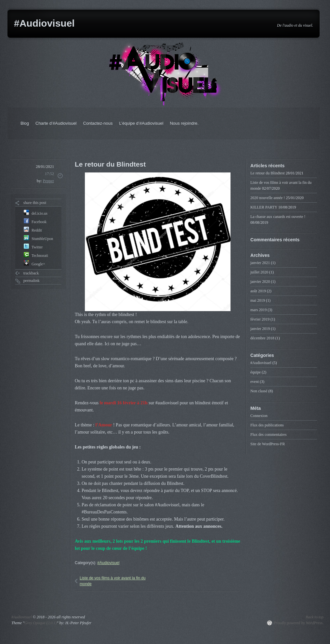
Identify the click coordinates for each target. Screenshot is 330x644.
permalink (32, 281)
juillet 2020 (259, 272)
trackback (31, 273)
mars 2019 (258, 310)
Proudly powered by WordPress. (298, 623)
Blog (25, 123)
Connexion (259, 416)
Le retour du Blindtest (268, 173)
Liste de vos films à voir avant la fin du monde (113, 581)
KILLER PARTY (264, 207)
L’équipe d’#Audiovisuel (141, 123)
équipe (256, 372)
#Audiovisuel (44, 23)
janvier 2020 (260, 282)
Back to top (315, 617)
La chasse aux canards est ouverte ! (278, 217)
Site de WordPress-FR (268, 444)
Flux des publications (267, 425)
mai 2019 (258, 300)
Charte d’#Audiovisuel (56, 123)
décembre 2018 (262, 338)
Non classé (259, 391)
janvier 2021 (260, 263)
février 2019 (260, 319)
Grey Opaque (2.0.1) (41, 623)
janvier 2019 (260, 329)
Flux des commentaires (268, 435)
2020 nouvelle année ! (268, 198)
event (255, 382)
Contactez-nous (98, 123)
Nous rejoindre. (184, 123)
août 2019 (258, 291)
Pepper (48, 181)
